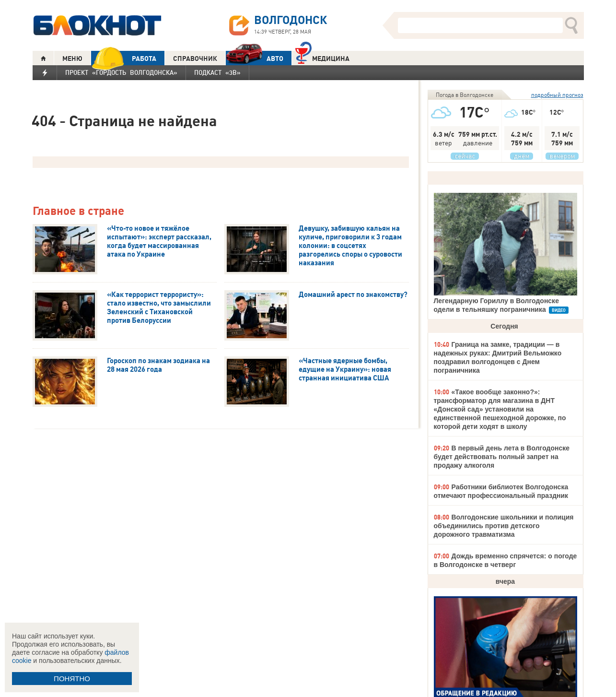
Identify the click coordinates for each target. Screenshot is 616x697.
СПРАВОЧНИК (195, 59)
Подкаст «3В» (217, 72)
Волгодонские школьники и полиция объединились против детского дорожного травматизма (504, 526)
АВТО (255, 58)
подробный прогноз (557, 95)
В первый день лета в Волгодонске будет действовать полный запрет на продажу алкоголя (502, 457)
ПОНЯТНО (72, 679)
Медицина (322, 57)
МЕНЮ (72, 59)
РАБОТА (124, 58)
